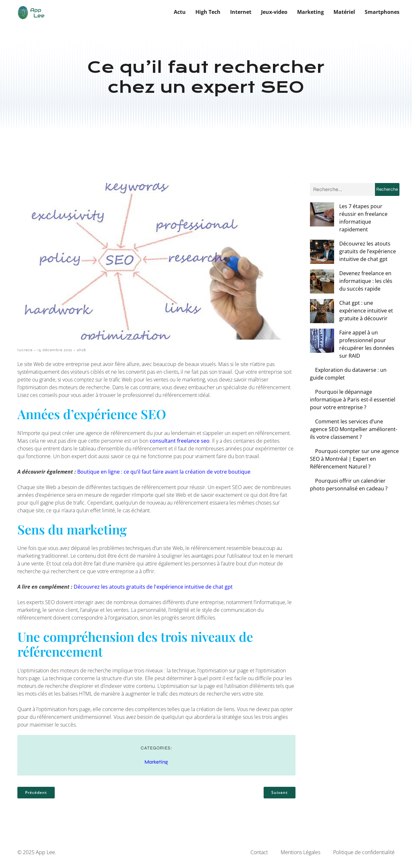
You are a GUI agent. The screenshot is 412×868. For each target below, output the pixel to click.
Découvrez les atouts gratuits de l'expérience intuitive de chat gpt (153, 586)
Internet (241, 11)
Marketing (310, 11)
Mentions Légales (300, 851)
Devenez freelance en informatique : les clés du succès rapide (349, 257)
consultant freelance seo (180, 439)
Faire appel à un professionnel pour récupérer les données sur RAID (349, 308)
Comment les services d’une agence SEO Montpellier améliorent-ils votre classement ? (354, 390)
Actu (180, 11)
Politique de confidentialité (364, 851)
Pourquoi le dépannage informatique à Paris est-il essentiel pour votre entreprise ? (353, 360)
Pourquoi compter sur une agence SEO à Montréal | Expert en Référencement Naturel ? (354, 419)
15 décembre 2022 (55, 349)
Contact (259, 851)
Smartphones (382, 11)
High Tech (208, 11)
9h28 (81, 349)
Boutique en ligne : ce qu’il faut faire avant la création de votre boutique (164, 470)
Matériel (344, 11)
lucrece (25, 349)
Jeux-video (274, 11)
